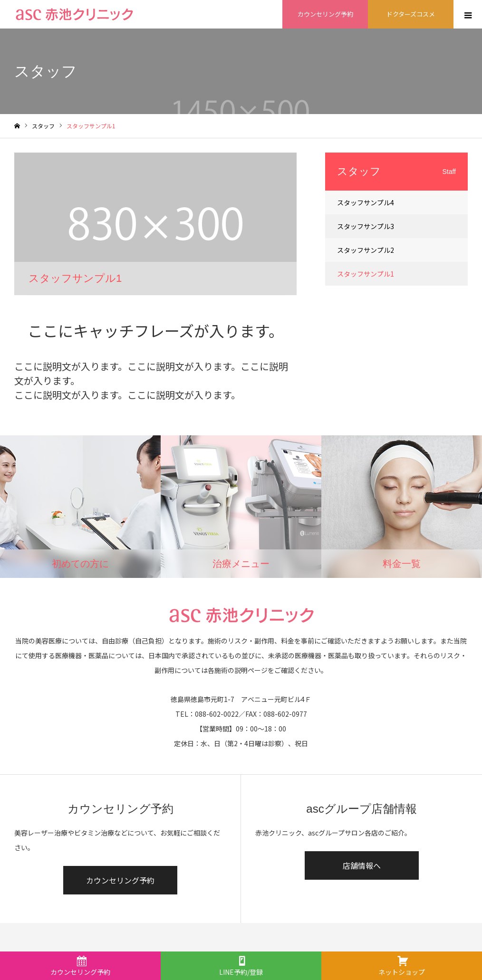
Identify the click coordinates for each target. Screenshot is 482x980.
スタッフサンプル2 (366, 250)
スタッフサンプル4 (366, 202)
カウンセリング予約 (120, 880)
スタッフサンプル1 (366, 274)
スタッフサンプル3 (366, 226)
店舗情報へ (362, 865)
